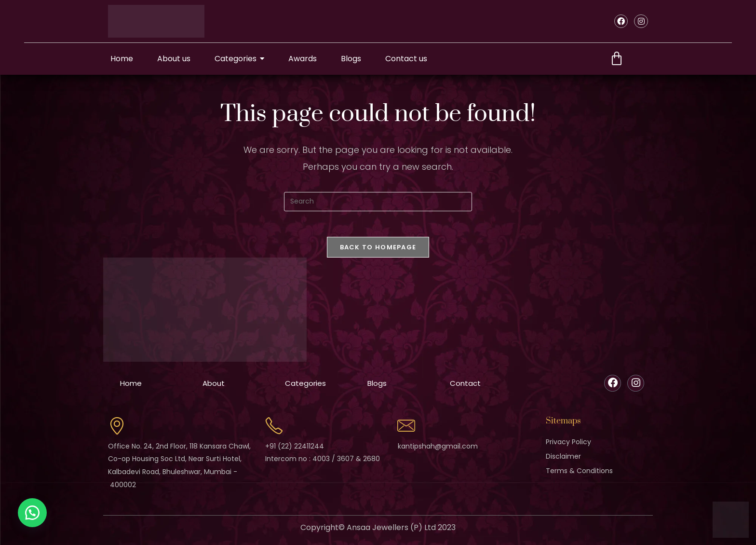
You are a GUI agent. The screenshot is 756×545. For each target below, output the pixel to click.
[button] (34, 511)
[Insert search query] (378, 202)
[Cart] (617, 59)
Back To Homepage (378, 251)
